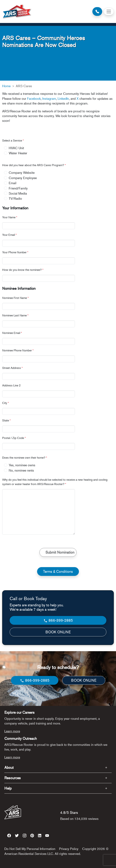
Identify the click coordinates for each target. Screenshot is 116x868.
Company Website (22, 173)
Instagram (49, 98)
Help (8, 788)
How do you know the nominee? (23, 270)
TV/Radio (15, 198)
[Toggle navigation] (109, 11)
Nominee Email (12, 333)
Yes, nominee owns (22, 465)
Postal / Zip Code (14, 438)
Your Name (10, 217)
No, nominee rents (21, 470)
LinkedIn (63, 98)
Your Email (9, 235)
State (6, 420)
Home (6, 86)
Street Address (12, 368)
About (9, 767)
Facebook (34, 98)
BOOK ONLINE (58, 632)
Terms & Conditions (58, 571)
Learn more (12, 731)
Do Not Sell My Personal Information (30, 849)
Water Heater (18, 153)
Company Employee (23, 178)
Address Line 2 (11, 385)
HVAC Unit (16, 148)
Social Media (18, 193)
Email (13, 183)
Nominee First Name (15, 298)
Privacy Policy (69, 849)
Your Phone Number (15, 252)
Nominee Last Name (15, 315)
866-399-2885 (58, 620)
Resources (13, 778)
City (6, 403)
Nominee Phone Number (18, 350)
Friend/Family (18, 188)
